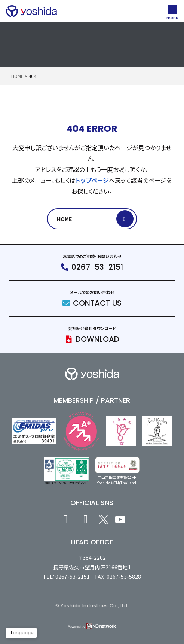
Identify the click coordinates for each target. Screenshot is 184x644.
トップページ (92, 180)
